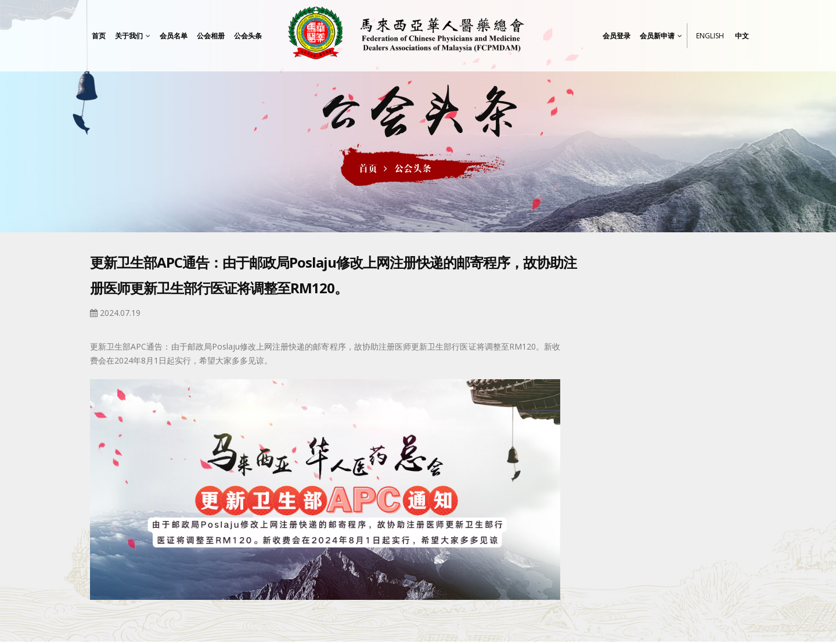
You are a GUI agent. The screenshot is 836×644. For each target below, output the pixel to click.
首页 (368, 168)
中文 (742, 36)
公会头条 (413, 168)
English (710, 36)
